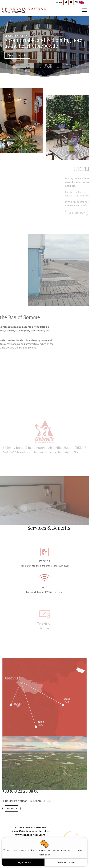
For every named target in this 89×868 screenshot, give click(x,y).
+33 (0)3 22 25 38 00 (20, 793)
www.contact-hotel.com (30, 835)
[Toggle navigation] (84, 10)
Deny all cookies (66, 863)
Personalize (44, 855)
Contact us (12, 808)
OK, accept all (23, 863)
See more (45, 67)
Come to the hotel (17, 56)
